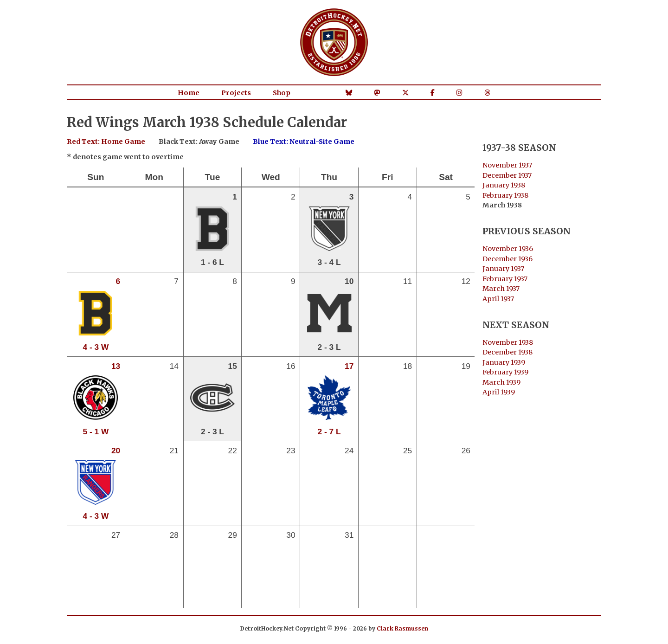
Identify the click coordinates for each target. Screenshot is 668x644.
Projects (236, 93)
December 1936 (507, 259)
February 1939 (505, 372)
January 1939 (504, 362)
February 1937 (505, 279)
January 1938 (504, 185)
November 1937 (507, 165)
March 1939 (501, 382)
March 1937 (501, 289)
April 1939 (499, 392)
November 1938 (508, 342)
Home (189, 93)
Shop (282, 93)
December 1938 (507, 352)
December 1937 (507, 175)
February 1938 (505, 195)
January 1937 (503, 269)
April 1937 (498, 299)
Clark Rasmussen (402, 628)
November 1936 (508, 249)
